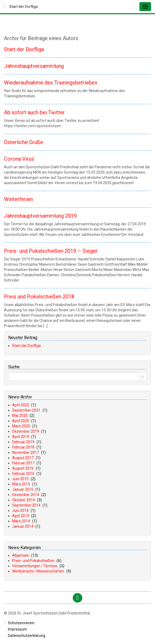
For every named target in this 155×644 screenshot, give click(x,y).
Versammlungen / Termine (35, 566)
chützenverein (21, 623)
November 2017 (26, 452)
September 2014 (26, 505)
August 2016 (23, 468)
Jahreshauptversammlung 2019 (40, 216)
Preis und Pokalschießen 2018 (39, 297)
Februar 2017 (23, 463)
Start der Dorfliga (24, 49)
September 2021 (26, 410)
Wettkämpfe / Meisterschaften (38, 571)
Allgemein (21, 555)
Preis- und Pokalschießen (33, 561)
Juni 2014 (20, 511)
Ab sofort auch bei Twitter (34, 112)
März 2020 (21, 426)
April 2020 (21, 421)
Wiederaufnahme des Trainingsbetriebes (51, 83)
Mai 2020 (20, 416)
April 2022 (21, 405)
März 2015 (21, 484)
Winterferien (18, 199)
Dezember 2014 (26, 495)
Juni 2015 (20, 479)
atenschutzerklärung (27, 636)
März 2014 (21, 521)
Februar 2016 (23, 474)
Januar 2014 (23, 526)
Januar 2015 (23, 489)
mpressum (17, 629)
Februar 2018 (23, 447)
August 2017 (23, 458)
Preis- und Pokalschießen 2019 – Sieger (51, 251)
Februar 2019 (23, 442)
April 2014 (21, 516)
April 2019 (21, 437)
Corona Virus (19, 159)
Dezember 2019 (26, 431)
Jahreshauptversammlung (34, 66)
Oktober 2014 (24, 500)
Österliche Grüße (24, 142)
